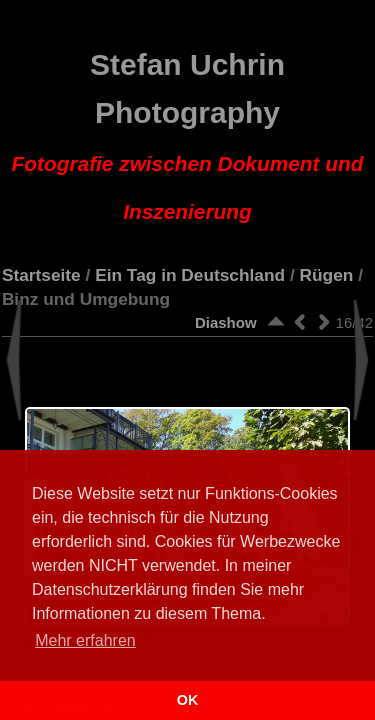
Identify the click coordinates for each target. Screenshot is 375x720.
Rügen (327, 275)
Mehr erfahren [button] (85, 640)
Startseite (41, 275)
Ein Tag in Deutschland (190, 275)
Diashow (226, 322)
